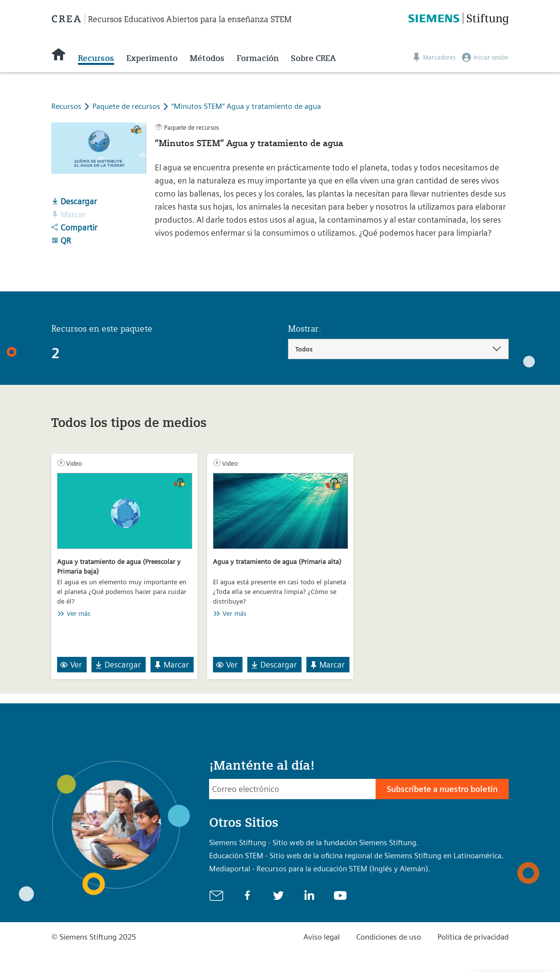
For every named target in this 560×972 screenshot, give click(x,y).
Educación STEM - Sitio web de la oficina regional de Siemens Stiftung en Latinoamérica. (356, 856)
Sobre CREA (313, 58)
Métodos (207, 58)
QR (61, 241)
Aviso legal (322, 937)
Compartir (74, 228)
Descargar (74, 201)
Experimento (152, 58)
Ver (71, 665)
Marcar (171, 665)
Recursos (96, 58)
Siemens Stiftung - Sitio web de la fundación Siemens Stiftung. (314, 843)
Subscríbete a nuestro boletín (442, 789)
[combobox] (399, 349)
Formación (258, 58)
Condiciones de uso (389, 937)
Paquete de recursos (127, 106)
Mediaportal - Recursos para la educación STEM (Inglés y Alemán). (320, 869)
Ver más (79, 613)
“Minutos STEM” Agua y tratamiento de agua (246, 106)
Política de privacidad (473, 937)
